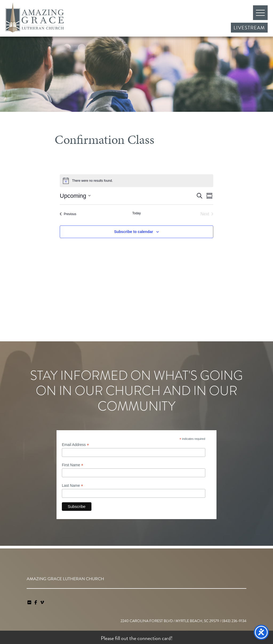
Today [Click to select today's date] (136, 213)
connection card (154, 638)
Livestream (249, 28)
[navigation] (42, 603)
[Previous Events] (68, 214)
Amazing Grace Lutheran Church (35, 18)
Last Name (73, 486)
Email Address (75, 445)
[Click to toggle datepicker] (75, 196)
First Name (73, 465)
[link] (30, 603)
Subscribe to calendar (134, 232)
